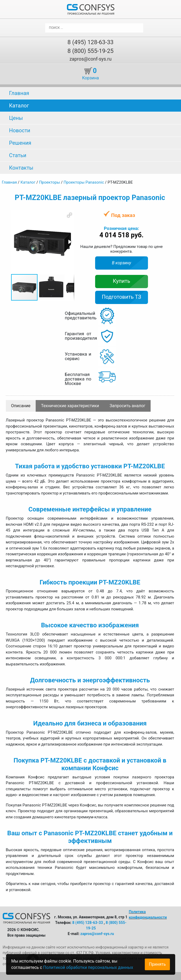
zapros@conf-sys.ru (90, 59)
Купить (122, 281)
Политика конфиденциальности (148, 915)
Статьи (18, 155)
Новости (20, 130)
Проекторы (50, 182)
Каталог (19, 106)
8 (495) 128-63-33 (90, 42)
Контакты (21, 168)
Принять (157, 964)
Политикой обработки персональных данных (88, 967)
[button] (69, 215)
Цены (16, 118)
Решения (20, 143)
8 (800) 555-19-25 (90, 51)
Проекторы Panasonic (84, 182)
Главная (19, 93)
